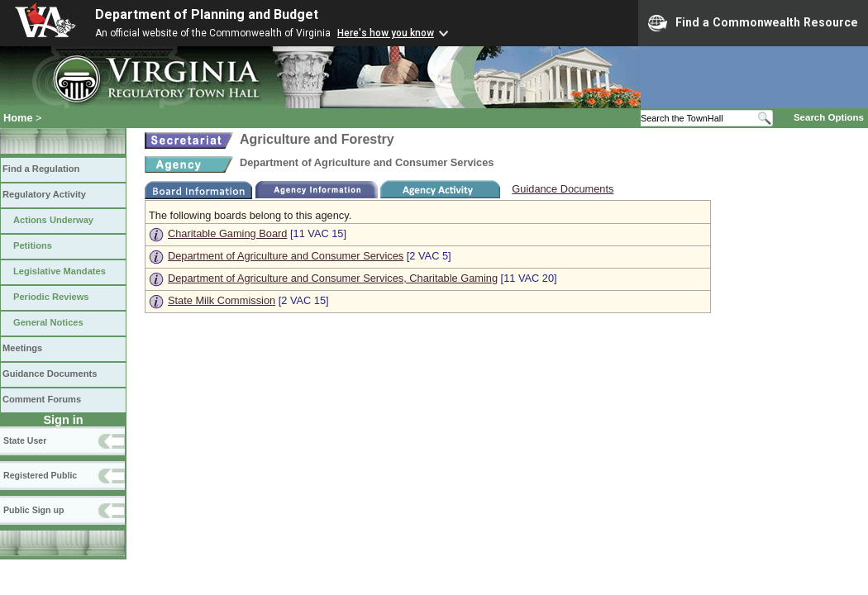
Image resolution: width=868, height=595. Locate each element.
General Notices (48, 322)
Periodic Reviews (51, 297)
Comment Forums (42, 399)
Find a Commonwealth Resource (753, 23)
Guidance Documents (50, 374)
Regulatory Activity (44, 194)
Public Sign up (33, 510)
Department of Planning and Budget (207, 14)
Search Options (829, 117)
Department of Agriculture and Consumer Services (286, 256)
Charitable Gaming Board (227, 233)
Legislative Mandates (60, 271)
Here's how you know (386, 33)
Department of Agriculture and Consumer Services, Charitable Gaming (333, 278)
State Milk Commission (222, 300)
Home (18, 118)
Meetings (22, 348)
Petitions (33, 245)
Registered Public (40, 475)
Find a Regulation (41, 169)
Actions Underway (53, 220)
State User (25, 440)
